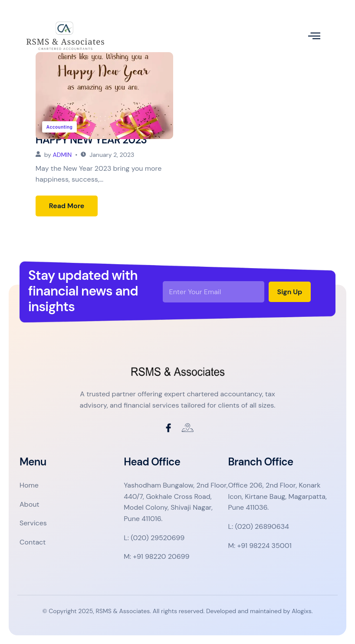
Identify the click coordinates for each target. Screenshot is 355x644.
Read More (67, 206)
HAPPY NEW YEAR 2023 (91, 140)
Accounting (59, 127)
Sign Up (290, 292)
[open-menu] (314, 36)
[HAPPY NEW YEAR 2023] (104, 96)
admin (62, 155)
